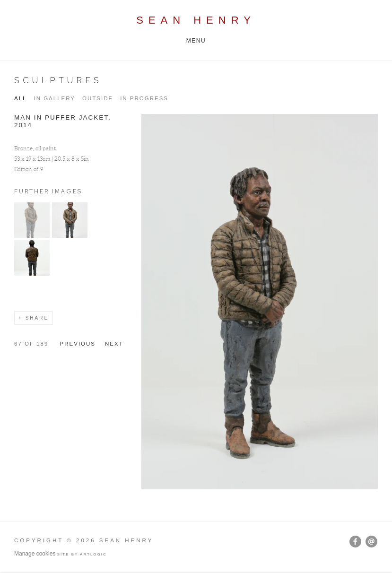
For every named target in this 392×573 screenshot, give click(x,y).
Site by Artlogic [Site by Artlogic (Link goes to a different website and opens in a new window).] (82, 554)
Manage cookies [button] (35, 554)
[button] (32, 236)
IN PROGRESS (144, 98)
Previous (78, 344)
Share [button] (37, 318)
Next (114, 344)
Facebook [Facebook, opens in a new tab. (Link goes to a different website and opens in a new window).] (355, 542)
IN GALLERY (54, 98)
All (20, 98)
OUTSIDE (98, 98)
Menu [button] (196, 41)
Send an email (371, 542)
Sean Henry (196, 20)
